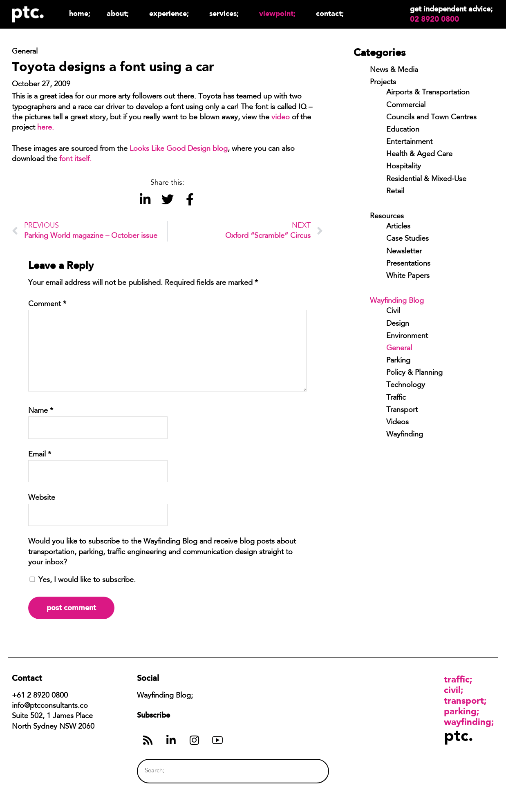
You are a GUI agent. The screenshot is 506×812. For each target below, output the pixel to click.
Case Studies (407, 239)
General (399, 349)
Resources (387, 217)
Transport (402, 410)
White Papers (408, 276)
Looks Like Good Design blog (179, 149)
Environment (407, 336)
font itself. (75, 159)
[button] (145, 200)
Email (40, 455)
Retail (395, 192)
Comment (47, 304)
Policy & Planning (414, 373)
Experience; (171, 13)
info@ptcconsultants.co (50, 706)
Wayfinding (405, 435)
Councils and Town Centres (431, 118)
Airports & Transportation (428, 93)
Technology (406, 385)
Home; (80, 13)
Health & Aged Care (419, 154)
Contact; (330, 13)
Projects (383, 83)
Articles (398, 227)
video (281, 118)
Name (41, 411)
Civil (393, 311)
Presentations (408, 264)
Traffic (396, 398)
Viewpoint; (279, 13)
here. (46, 128)
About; (120, 13)
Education (403, 130)
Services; (226, 13)
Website (42, 498)
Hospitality (404, 167)
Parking (398, 361)
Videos (397, 423)
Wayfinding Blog (397, 301)
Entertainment (409, 142)
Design (398, 324)
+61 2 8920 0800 (40, 696)
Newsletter (404, 252)
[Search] (307, 771)
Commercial (406, 105)
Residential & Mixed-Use (426, 179)
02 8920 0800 (434, 19)
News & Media (394, 70)
